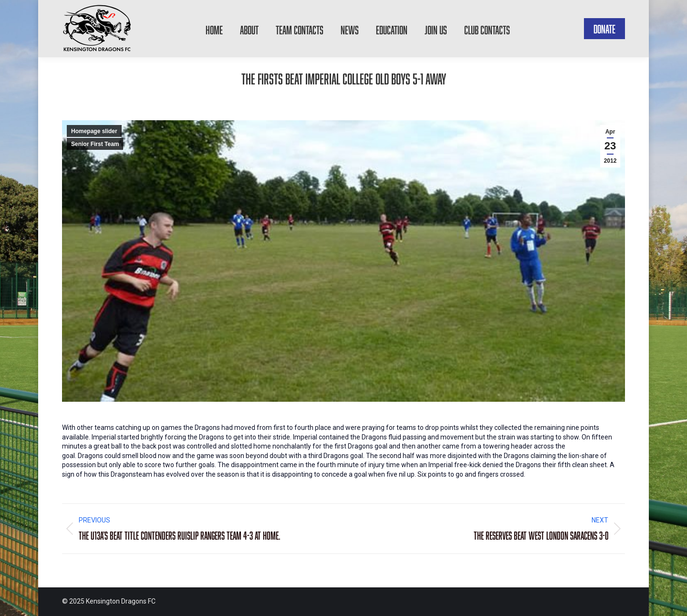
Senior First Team (95, 144)
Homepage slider (94, 131)
